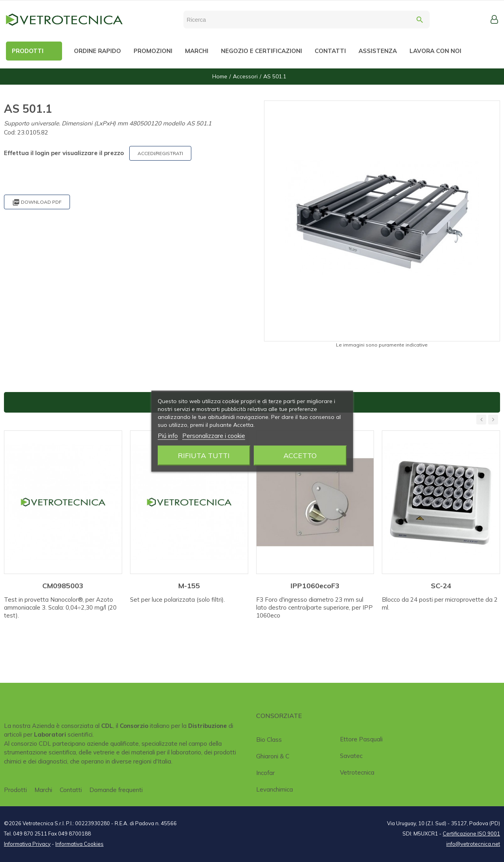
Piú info (168, 435)
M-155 (189, 586)
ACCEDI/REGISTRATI (160, 153)
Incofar (265, 773)
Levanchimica (275, 789)
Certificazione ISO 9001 (471, 834)
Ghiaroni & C (273, 756)
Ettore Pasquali (361, 739)
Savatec (351, 756)
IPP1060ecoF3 (315, 586)
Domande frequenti (116, 790)
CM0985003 (63, 586)
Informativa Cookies (79, 844)
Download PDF (37, 202)
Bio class (269, 740)
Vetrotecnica (357, 772)
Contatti (71, 790)
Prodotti (15, 790)
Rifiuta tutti (204, 455)
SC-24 (441, 586)
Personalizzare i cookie (214, 435)
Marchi (43, 790)
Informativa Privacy (27, 844)
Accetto (300, 455)
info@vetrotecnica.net (473, 844)
